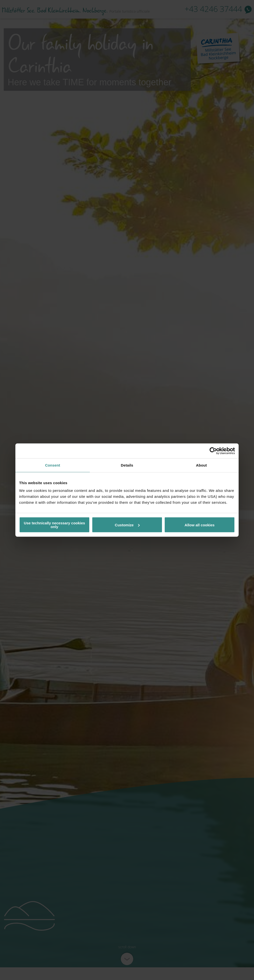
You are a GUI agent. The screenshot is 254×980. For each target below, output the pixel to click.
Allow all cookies (200, 525)
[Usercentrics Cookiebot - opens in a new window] (213, 451)
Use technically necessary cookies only (54, 525)
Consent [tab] (53, 465)
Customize (127, 525)
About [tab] (201, 465)
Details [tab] (127, 465)
